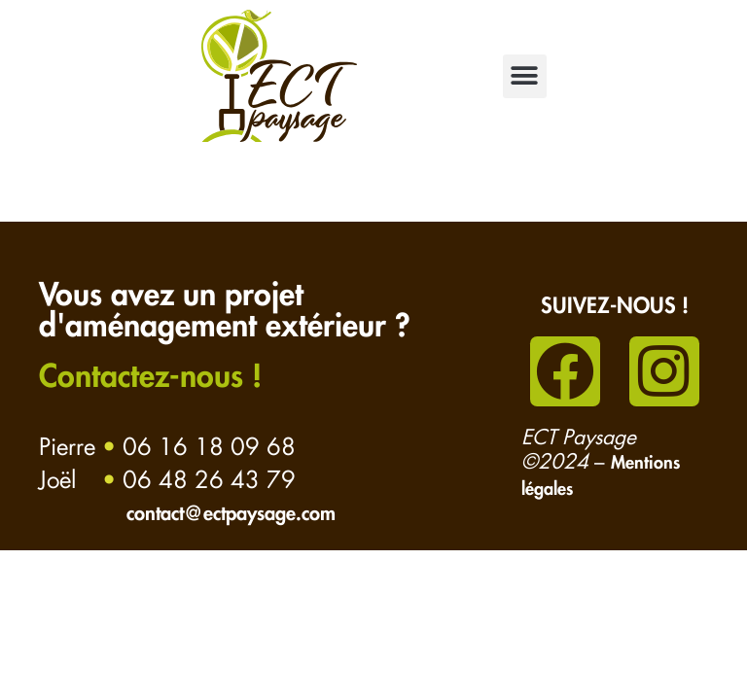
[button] (525, 76)
